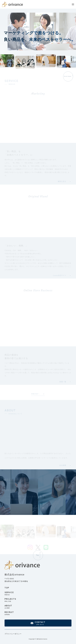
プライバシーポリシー (13, 634)
